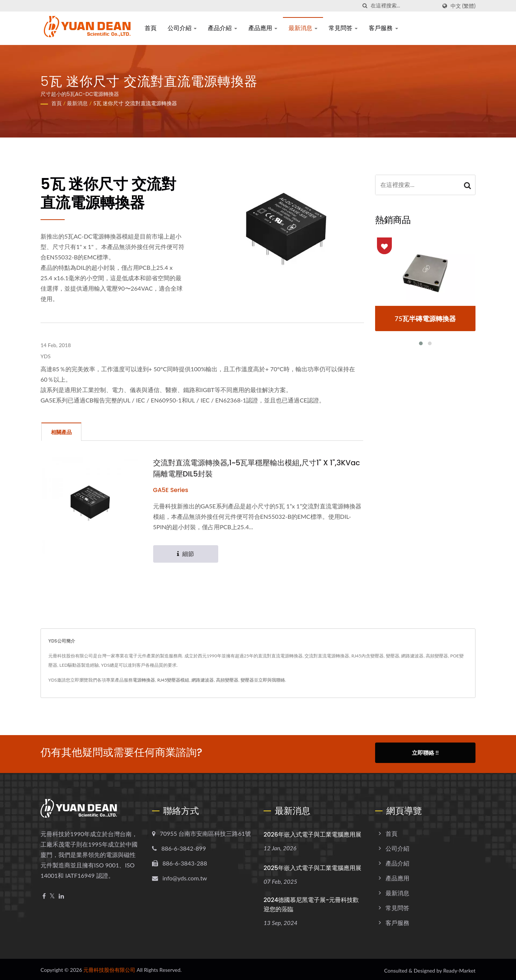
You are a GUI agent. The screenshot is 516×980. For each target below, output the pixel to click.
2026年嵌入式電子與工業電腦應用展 (312, 832)
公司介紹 (182, 28)
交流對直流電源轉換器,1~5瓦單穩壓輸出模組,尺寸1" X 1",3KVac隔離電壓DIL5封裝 (245, 468)
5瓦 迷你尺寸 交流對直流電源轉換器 (135, 103)
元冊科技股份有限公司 (109, 968)
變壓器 (247, 680)
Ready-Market (459, 968)
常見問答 (343, 28)
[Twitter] (52, 894)
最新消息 (303, 28)
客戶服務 (383, 28)
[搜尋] (365, 6)
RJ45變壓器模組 (173, 680)
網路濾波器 (203, 680)
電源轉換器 (144, 680)
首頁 (151, 28)
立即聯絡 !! (425, 753)
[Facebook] (44, 894)
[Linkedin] (61, 894)
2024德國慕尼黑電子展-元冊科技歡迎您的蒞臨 (311, 902)
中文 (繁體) (463, 6)
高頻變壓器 (227, 680)
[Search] (404, 6)
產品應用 (263, 28)
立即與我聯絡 (272, 680)
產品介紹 (222, 28)
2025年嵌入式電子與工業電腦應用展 (312, 866)
